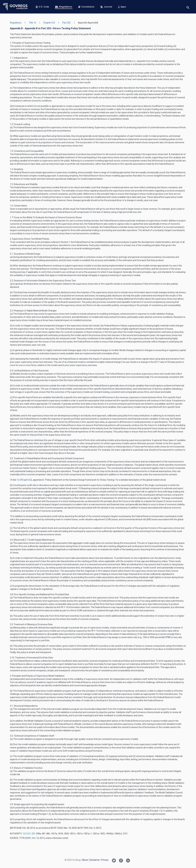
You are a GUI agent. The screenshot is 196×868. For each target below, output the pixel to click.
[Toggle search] (188, 7)
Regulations (64, 7)
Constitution (86, 7)
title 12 (32, 23)
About (85, 860)
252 (30, 480)
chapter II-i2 (49, 23)
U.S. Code (42, 7)
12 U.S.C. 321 (29, 834)
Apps (122, 7)
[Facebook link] (121, 861)
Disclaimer (95, 860)
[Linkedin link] (128, 861)
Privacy (105, 860)
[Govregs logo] (15, 7)
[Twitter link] (114, 861)
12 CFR (20, 480)
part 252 (66, 23)
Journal (106, 7)
